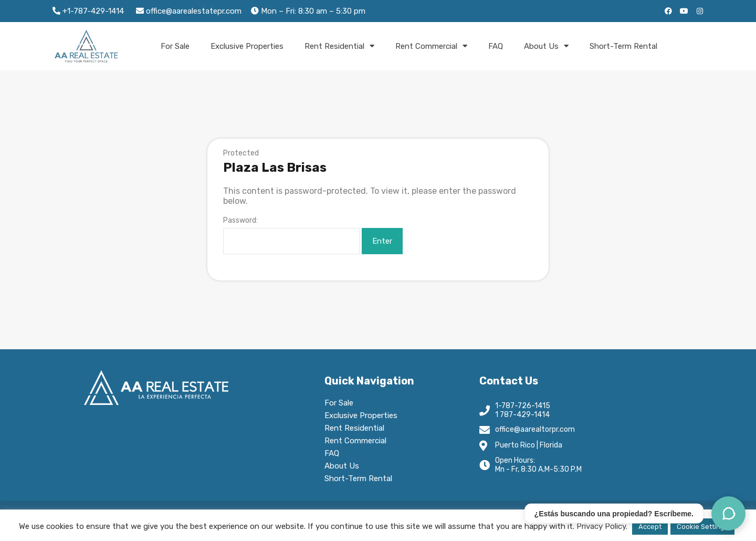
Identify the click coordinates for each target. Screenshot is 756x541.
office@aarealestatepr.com (193, 11)
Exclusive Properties (247, 46)
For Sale (175, 46)
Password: (291, 235)
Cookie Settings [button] (702, 527)
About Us (546, 46)
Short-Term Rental (623, 46)
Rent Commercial (431, 46)
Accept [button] (650, 527)
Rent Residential (339, 46)
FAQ (496, 46)
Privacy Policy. (602, 526)
